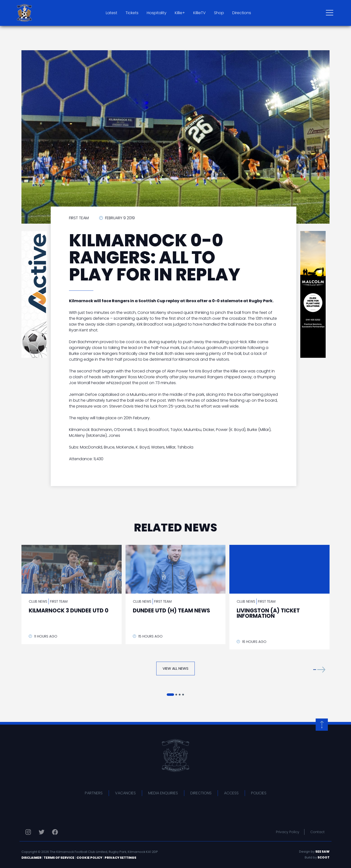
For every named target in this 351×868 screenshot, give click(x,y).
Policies (259, 793)
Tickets (132, 13)
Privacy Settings (120, 858)
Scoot (324, 857)
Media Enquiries (163, 793)
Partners (94, 793)
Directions (242, 13)
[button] (319, 670)
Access (231, 793)
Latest (112, 13)
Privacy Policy (288, 832)
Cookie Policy (89, 858)
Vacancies (125, 793)
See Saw (322, 852)
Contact (317, 832)
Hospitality (157, 13)
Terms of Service (59, 858)
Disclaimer (31, 858)
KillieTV (200, 13)
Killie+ (180, 13)
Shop (219, 13)
